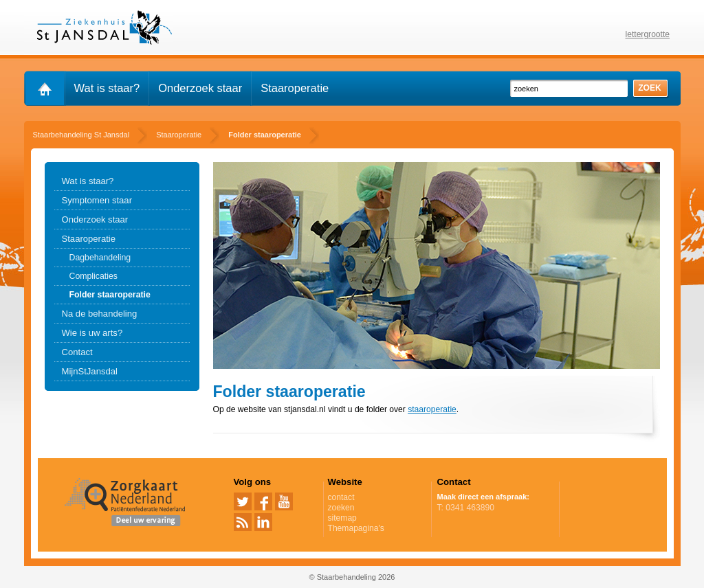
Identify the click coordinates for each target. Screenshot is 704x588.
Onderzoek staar (200, 88)
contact (341, 497)
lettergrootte (648, 34)
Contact (77, 352)
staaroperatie (432, 409)
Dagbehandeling (100, 258)
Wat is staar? (107, 88)
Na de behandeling (100, 314)
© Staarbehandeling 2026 (352, 577)
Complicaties (93, 276)
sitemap (342, 518)
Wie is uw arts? (92, 333)
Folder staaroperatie (110, 295)
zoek (650, 88)
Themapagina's (356, 528)
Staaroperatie (295, 88)
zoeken (341, 508)
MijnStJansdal (90, 371)
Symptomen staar (97, 200)
